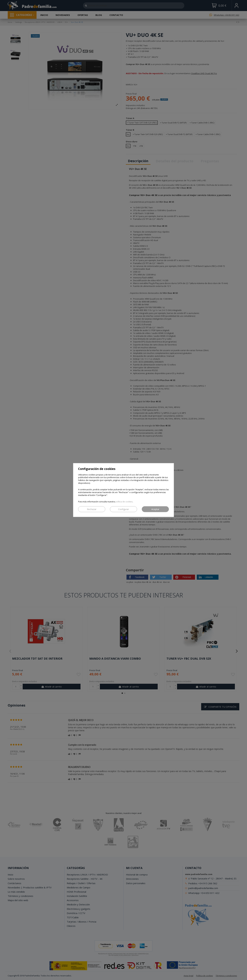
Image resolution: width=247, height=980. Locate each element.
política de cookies (124, 502)
